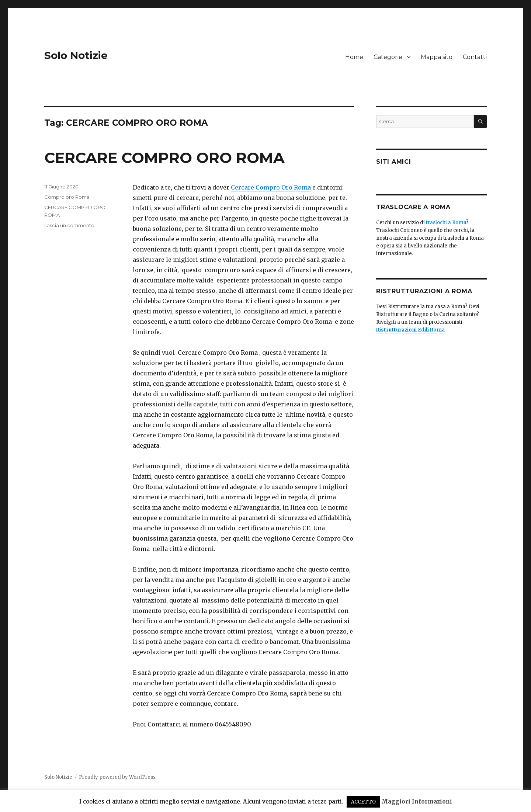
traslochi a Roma (446, 223)
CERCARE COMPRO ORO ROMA (164, 158)
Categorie (388, 57)
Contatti (475, 57)
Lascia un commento (69, 225)
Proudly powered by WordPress (117, 777)
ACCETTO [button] (363, 802)
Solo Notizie (76, 55)
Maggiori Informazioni (417, 801)
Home (354, 57)
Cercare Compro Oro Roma (271, 187)
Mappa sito (437, 57)
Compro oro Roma (67, 197)
